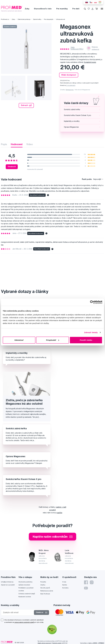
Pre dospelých (49, 19)
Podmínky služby (57, 643)
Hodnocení (17, 144)
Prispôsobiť (53, 340)
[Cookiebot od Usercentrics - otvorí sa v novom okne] (92, 302)
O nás (64, 582)
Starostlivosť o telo (43, 9)
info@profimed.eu (7, 582)
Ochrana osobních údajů (27, 594)
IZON (95, 643)
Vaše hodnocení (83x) (77, 48)
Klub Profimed (45, 594)
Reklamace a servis (47, 591)
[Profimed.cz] (12, 9)
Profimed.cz (5, 19)
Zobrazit (26, 105)
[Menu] (102, 9)
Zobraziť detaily (91, 332)
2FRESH (101, 643)
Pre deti (76, 9)
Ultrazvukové (60, 19)
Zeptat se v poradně (8, 585)
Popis (4, 144)
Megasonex (70, 90)
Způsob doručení (24, 585)
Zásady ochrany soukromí (44, 643)
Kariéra (65, 585)
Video (29, 144)
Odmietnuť (19, 340)
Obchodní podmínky (25, 582)
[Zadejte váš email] (18, 612)
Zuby (27, 9)
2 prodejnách (71, 85)
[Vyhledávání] (85, 9)
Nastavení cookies (25, 597)
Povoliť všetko (86, 340)
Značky (43, 585)
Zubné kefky (37, 19)
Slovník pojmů (45, 588)
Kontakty (65, 588)
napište (59, 513)
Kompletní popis (90, 62)
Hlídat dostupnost (69, 75)
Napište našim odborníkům (53, 537)
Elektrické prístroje (24, 19)
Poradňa (43, 582)
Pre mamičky (62, 9)
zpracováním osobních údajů (24, 622)
